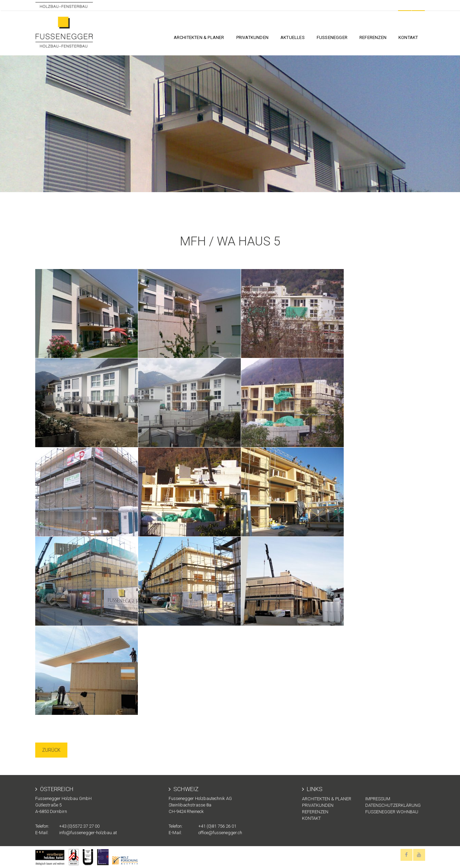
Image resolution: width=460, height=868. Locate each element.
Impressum (378, 799)
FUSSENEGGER (332, 37)
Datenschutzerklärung (393, 805)
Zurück (51, 750)
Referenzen (373, 37)
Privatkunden (252, 37)
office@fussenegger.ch (220, 833)
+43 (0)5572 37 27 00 (79, 826)
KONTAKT (408, 37)
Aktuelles (293, 37)
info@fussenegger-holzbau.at (88, 833)
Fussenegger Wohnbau (392, 812)
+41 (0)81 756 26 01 (217, 826)
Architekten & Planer (199, 37)
